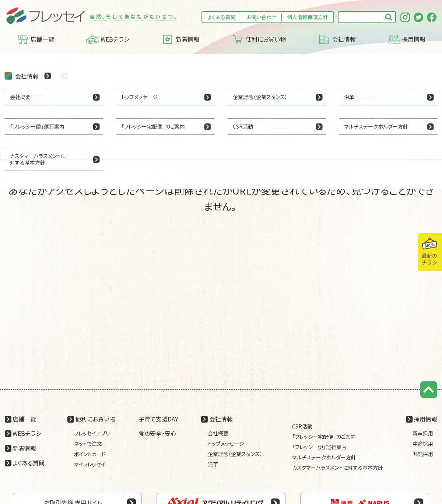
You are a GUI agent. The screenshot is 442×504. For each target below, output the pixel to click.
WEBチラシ (108, 39)
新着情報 (180, 39)
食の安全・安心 (157, 433)
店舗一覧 (36, 39)
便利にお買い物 (259, 39)
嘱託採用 (423, 454)
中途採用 (423, 444)
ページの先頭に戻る (429, 390)
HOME (12, 61)
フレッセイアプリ (92, 433)
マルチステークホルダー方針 (324, 457)
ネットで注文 (88, 444)
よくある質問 (222, 17)
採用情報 (407, 39)
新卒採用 (423, 433)
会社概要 (218, 433)
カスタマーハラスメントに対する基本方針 (338, 468)
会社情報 (337, 39)
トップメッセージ (226, 444)
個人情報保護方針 (308, 17)
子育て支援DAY (158, 419)
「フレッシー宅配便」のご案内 (324, 437)
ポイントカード (90, 454)
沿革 (213, 464)
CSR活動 (302, 426)
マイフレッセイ (90, 464)
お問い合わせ (261, 17)
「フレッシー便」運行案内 (319, 447)
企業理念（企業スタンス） (235, 454)
